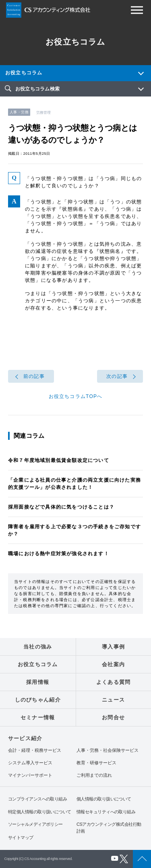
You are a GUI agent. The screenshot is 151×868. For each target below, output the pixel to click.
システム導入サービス (30, 763)
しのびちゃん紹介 (38, 700)
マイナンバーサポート (30, 775)
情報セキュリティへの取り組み (106, 812)
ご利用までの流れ (94, 775)
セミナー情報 (38, 717)
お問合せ (113, 717)
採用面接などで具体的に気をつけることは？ (61, 507)
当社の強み (38, 647)
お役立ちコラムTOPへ (76, 396)
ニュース (113, 700)
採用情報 (38, 682)
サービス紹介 (25, 738)
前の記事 (34, 376)
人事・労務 (19, 112)
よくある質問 (114, 682)
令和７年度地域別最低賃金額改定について (59, 460)
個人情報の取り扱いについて (104, 799)
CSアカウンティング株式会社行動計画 (109, 828)
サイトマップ (21, 837)
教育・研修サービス (96, 763)
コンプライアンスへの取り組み (37, 799)
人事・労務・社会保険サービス (108, 750)
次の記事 (117, 376)
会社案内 (113, 664)
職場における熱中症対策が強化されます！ (59, 554)
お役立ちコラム (24, 73)
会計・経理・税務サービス (35, 750)
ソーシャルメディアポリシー (35, 824)
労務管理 (43, 113)
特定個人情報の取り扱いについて (40, 812)
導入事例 (113, 647)
